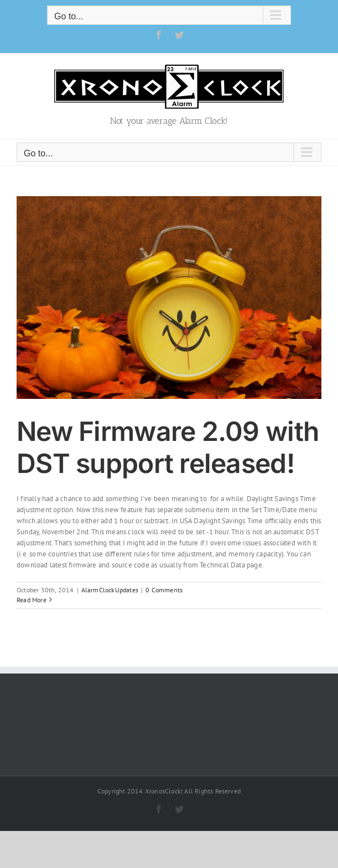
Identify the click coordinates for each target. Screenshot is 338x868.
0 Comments (164, 590)
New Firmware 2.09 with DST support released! (168, 447)
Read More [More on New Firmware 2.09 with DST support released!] (32, 600)
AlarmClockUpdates (110, 590)
